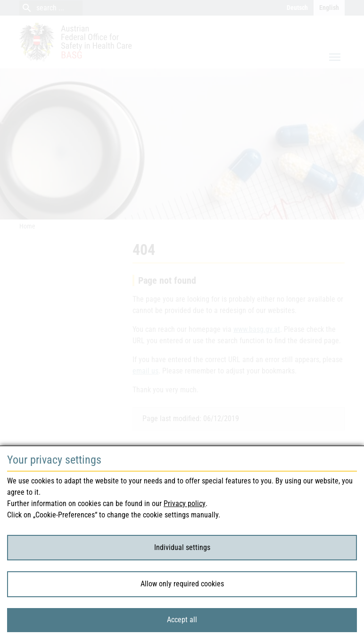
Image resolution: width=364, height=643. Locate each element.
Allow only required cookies (182, 584)
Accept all (182, 620)
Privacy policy (185, 503)
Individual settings (182, 547)
